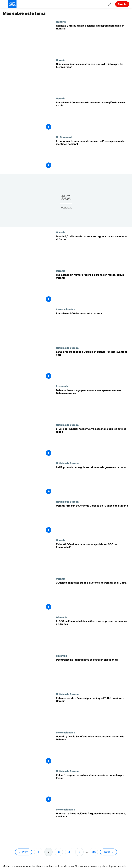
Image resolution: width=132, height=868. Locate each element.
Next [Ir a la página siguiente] (107, 852)
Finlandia (61, 656)
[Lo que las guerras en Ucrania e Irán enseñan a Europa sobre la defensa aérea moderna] (93, 404)
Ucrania (61, 60)
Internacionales (65, 309)
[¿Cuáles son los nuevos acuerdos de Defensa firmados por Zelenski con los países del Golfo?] (93, 596)
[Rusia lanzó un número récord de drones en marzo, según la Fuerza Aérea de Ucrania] (93, 289)
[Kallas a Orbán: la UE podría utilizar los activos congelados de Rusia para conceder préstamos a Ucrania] (93, 443)
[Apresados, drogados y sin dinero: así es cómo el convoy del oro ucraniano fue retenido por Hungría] (93, 827)
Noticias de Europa (67, 348)
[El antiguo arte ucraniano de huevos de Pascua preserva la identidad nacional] (93, 155)
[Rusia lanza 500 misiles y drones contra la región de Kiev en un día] (93, 116)
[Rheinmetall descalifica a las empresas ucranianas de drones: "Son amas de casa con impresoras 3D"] (93, 635)
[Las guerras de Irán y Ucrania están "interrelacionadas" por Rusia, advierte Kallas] (93, 789)
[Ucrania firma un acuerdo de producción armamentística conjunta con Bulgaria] (93, 519)
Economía (62, 386)
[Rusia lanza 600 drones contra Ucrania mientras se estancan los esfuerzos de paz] (93, 327)
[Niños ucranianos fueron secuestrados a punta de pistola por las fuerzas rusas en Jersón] (93, 78)
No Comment (64, 137)
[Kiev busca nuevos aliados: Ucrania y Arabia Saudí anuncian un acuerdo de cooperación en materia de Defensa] (93, 750)
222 (94, 852)
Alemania (62, 617)
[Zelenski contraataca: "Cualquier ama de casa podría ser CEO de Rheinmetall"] (93, 558)
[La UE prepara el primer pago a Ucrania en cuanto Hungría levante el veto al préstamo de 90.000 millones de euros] (93, 366)
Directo (122, 4)
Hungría (61, 22)
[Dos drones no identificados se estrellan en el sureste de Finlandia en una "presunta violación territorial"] (93, 673)
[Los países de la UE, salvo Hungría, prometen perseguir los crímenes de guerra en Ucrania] (93, 481)
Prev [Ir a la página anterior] (25, 852)
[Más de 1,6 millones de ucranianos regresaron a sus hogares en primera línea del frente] (93, 250)
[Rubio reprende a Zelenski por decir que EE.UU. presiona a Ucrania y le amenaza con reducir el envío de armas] (93, 712)
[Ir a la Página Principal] (12, 4)
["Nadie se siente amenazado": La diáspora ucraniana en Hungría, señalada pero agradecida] (93, 39)
